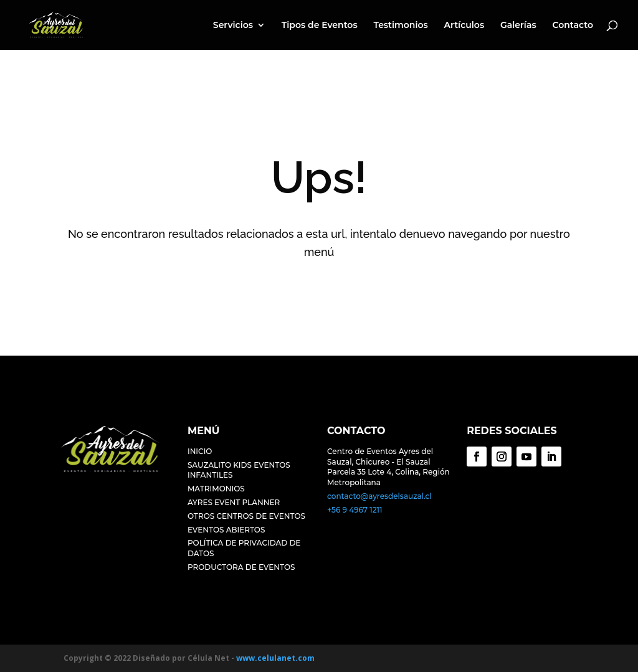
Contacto (573, 26)
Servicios (233, 26)
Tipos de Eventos (320, 26)
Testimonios (400, 26)
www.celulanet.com (275, 658)
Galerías (518, 26)
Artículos (464, 26)
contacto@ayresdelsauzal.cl (379, 496)
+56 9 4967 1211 (355, 510)
